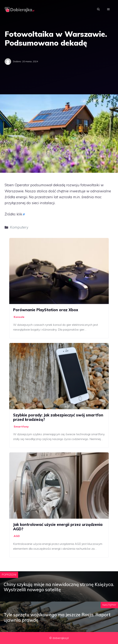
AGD (17, 536)
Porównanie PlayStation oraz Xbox (46, 310)
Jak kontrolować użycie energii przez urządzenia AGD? (58, 527)
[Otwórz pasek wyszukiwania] (98, 9)
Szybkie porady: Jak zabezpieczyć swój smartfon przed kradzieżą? (58, 417)
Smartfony (21, 427)
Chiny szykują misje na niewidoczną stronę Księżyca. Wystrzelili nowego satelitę (59, 587)
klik (19, 214)
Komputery (19, 227)
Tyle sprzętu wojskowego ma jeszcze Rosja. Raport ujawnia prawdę (57, 617)
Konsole (19, 317)
